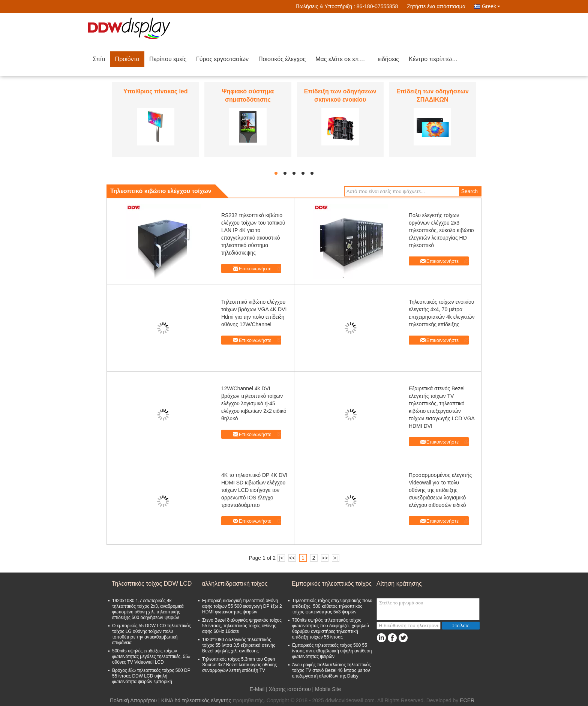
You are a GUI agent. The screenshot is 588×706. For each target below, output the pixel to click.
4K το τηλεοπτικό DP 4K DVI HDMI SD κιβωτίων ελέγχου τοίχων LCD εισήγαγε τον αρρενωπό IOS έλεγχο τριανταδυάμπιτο (254, 490)
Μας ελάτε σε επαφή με (344, 59)
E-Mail (257, 689)
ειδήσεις (388, 59)
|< (281, 558)
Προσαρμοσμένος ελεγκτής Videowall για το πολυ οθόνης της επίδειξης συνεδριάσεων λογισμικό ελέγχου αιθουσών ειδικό (440, 490)
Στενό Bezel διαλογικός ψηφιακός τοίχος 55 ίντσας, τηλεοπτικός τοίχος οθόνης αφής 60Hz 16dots (242, 626)
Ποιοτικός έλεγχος (282, 59)
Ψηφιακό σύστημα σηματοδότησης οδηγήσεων (248, 100)
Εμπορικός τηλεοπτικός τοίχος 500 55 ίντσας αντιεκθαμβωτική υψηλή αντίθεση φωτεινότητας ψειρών (332, 651)
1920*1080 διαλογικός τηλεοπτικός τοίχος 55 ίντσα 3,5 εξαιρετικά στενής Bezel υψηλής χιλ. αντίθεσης (239, 645)
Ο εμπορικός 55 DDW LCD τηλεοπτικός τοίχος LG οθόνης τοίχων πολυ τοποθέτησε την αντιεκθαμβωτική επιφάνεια (151, 634)
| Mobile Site (327, 689)
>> (324, 558)
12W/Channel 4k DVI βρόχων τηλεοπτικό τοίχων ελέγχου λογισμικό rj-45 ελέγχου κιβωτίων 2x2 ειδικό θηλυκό (254, 403)
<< (292, 558)
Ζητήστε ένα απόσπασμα (436, 6)
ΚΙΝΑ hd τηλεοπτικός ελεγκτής (196, 700)
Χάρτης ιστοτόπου (290, 689)
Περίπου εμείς (168, 59)
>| (336, 558)
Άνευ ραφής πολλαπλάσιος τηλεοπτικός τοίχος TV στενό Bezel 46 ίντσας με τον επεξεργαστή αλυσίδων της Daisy (331, 670)
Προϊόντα (127, 59)
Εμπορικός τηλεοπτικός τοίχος (332, 584)
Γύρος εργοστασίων (222, 59)
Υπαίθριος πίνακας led (156, 91)
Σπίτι (99, 59)
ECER (467, 700)
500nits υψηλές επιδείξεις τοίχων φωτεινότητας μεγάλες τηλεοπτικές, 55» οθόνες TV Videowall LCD (151, 657)
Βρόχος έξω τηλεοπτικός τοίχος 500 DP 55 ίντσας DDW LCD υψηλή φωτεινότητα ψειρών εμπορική (151, 676)
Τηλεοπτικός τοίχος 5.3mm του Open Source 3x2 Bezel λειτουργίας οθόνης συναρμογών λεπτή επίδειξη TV (239, 665)
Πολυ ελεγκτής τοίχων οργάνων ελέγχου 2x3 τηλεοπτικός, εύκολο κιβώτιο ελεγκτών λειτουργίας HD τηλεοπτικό (441, 230)
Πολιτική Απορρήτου (133, 700)
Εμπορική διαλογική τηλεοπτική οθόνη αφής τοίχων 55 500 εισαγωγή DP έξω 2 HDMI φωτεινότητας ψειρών (242, 606)
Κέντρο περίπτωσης (435, 59)
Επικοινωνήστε (255, 269)
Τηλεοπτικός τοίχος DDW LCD (152, 584)
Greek (491, 6)
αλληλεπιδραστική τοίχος (235, 584)
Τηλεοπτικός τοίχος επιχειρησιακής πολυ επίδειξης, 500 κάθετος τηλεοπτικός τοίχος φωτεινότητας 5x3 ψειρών (332, 606)
